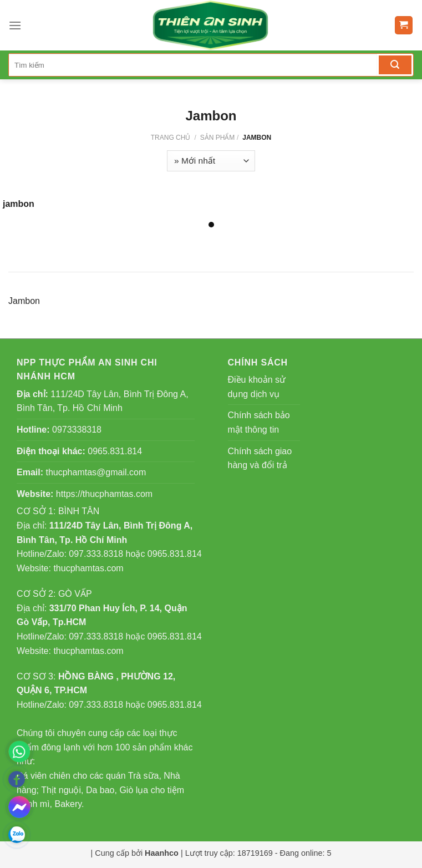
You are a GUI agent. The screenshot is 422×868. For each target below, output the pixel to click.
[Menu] (15, 25)
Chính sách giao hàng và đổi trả (260, 458)
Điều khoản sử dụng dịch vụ (257, 387)
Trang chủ (171, 138)
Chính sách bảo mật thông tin (259, 422)
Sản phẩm (218, 138)
